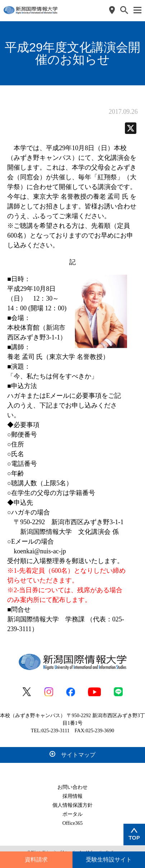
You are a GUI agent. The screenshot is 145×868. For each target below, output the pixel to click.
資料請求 (36, 860)
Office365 (73, 823)
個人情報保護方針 (72, 805)
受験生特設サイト (109, 860)
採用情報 (72, 796)
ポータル (72, 814)
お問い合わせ (72, 787)
